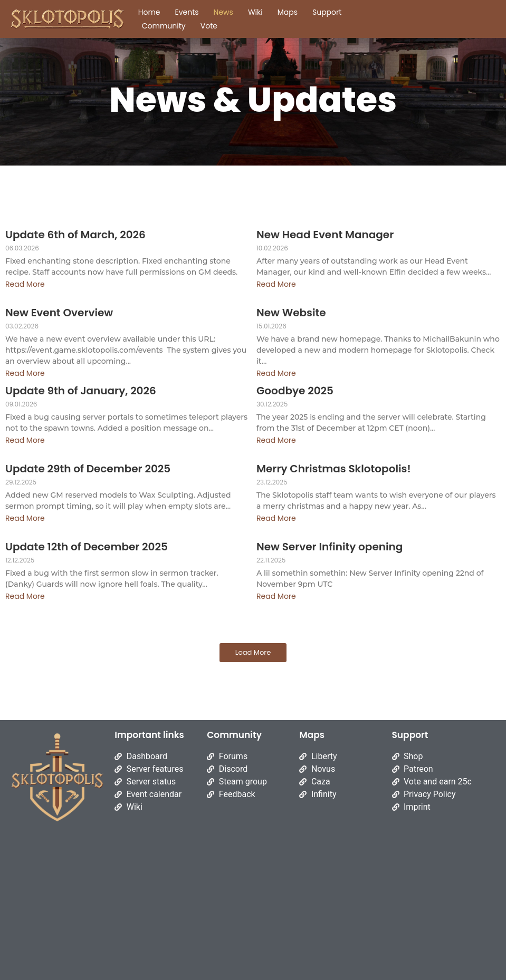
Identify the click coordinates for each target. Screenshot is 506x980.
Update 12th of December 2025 (87, 547)
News (223, 12)
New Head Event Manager (325, 235)
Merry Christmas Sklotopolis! (334, 469)
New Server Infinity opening (330, 547)
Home (149, 12)
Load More (253, 652)
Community (164, 26)
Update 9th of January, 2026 (81, 391)
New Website (291, 313)
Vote (209, 26)
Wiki (255, 12)
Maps (288, 12)
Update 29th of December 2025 (88, 469)
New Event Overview (59, 313)
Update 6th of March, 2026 (75, 235)
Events (187, 12)
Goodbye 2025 (295, 391)
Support (327, 12)
